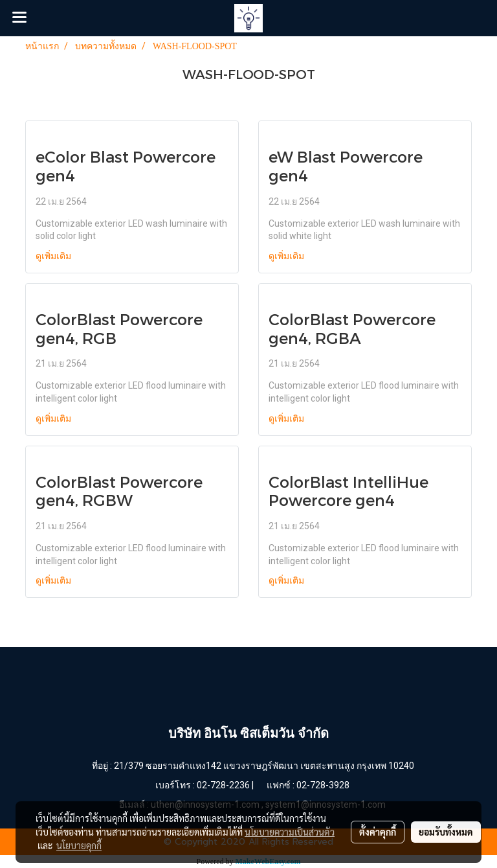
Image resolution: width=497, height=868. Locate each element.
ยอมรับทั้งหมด (446, 832)
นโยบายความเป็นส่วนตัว (290, 832)
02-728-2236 (223, 785)
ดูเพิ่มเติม (55, 256)
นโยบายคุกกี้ (79, 845)
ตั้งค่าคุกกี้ (378, 832)
